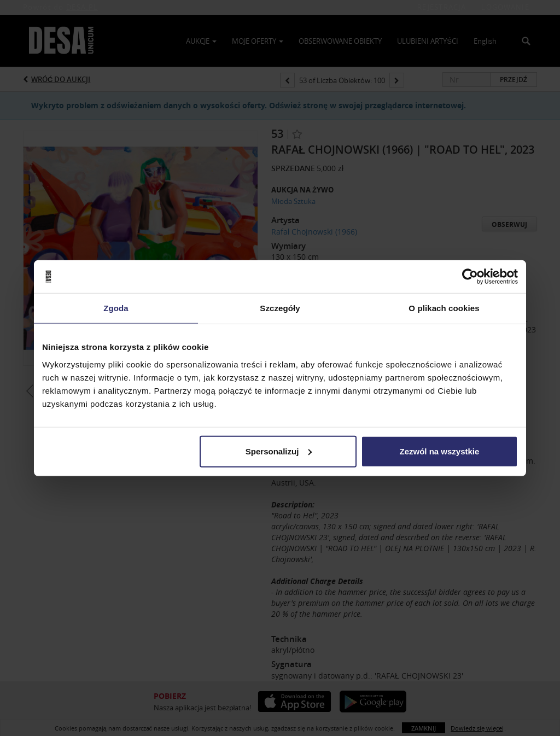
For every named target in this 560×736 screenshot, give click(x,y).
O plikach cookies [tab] (444, 308)
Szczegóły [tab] (280, 308)
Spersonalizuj (279, 451)
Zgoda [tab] (116, 308)
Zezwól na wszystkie (440, 451)
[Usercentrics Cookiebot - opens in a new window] (470, 277)
